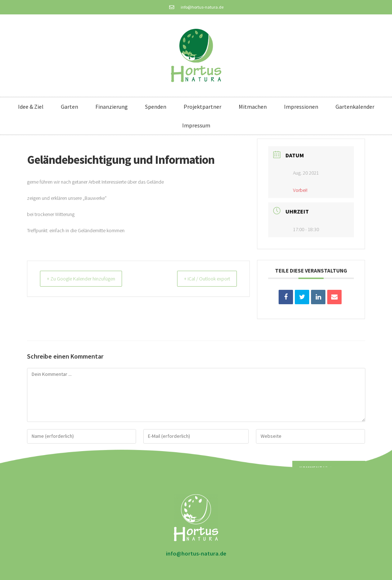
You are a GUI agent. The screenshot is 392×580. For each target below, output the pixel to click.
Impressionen (301, 107)
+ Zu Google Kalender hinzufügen (87, 278)
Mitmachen (253, 107)
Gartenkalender (355, 107)
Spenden (156, 107)
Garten (69, 107)
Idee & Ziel (31, 107)
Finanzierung (112, 107)
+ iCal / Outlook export (202, 278)
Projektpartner (202, 107)
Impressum (196, 125)
